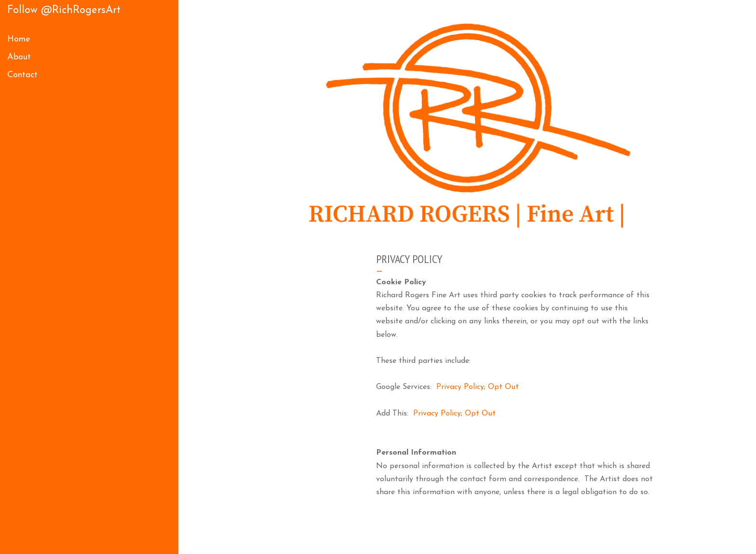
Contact (22, 75)
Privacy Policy (460, 387)
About (19, 57)
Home (19, 39)
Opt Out (503, 387)
